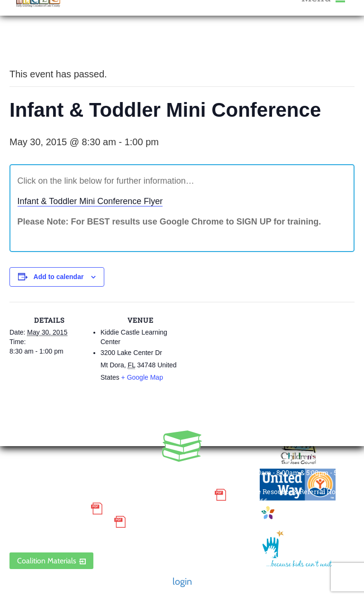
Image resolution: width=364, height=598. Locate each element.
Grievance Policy (48, 508)
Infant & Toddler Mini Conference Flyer (90, 201)
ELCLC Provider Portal (59, 536)
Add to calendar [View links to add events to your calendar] (59, 277)
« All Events (31, 42)
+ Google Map (142, 377)
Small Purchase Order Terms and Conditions (109, 495)
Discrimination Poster (59, 522)
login (182, 581)
